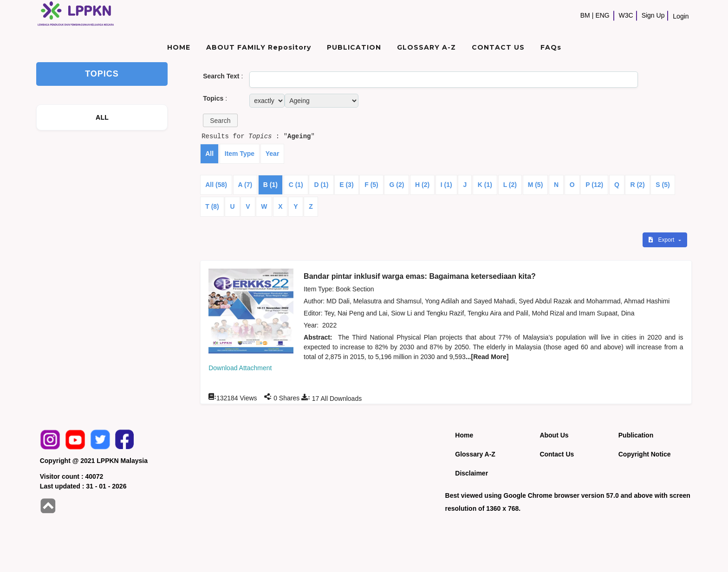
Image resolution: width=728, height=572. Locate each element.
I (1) (446, 185)
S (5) (663, 185)
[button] (220, 120)
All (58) (216, 185)
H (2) (422, 185)
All (209, 154)
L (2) (510, 185)
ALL (102, 117)
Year (273, 154)
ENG (602, 15)
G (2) (396, 185)
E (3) (346, 185)
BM (585, 15)
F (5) (371, 185)
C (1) (296, 185)
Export (662, 240)
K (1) (485, 185)
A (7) (245, 185)
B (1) (270, 185)
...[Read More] (487, 357)
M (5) (536, 185)
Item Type (240, 154)
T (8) (212, 206)
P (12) (594, 185)
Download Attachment (240, 368)
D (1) (321, 185)
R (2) (637, 185)
